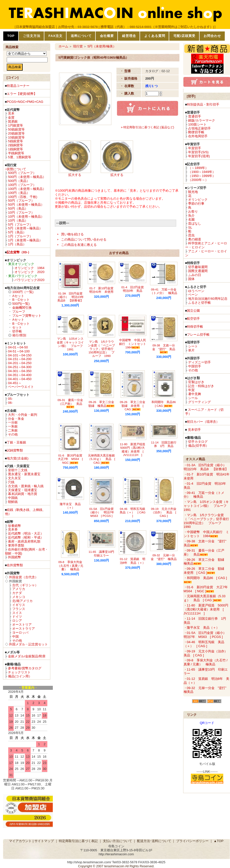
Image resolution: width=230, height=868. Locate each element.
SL (190, 227)
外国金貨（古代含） (24, 577)
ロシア (17, 621)
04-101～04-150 (20, 355)
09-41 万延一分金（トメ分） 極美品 (164, 291)
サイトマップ (44, 841)
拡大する (75, 175)
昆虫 (191, 235)
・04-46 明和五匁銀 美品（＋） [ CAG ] (204, 644)
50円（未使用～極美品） (26, 205)
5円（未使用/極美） (102, 46)
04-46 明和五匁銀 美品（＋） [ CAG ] (134, 512)
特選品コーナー (18, 86)
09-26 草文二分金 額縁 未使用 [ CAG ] (134, 406)
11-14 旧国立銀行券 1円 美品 (164, 444)
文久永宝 (14, 478)
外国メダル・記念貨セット (28, 644)
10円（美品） (18, 220)
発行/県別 (19, 335)
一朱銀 (13, 426)
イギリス (19, 605)
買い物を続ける (72, 234)
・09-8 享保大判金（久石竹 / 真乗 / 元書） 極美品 (206, 662)
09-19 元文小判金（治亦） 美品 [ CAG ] (164, 512)
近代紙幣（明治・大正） (26, 533)
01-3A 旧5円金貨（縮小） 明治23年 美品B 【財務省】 (72, 297)
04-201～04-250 (20, 363)
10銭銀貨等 (16, 137)
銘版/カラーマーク (202, 120)
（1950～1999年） (202, 176)
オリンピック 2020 (29, 272)
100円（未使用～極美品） (27, 189)
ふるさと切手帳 (199, 303)
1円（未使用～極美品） (25, 240)
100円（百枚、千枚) (23, 197)
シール (193, 398)
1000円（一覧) (23, 292)
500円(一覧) (21, 304)
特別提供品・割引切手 (203, 104)
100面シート (197, 124)
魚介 (191, 216)
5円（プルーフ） (20, 224)
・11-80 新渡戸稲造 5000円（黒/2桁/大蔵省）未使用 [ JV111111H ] (206, 609)
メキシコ (19, 597)
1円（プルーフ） (20, 236)
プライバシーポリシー (192, 841)
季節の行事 (196, 204)
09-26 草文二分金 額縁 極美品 (103, 404)
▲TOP (218, 841)
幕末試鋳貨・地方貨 (23, 494)
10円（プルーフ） (21, 213)
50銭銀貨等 (16, 129)
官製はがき (196, 382)
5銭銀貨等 (15, 141)
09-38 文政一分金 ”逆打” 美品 (164, 349)
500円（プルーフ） (22, 173)
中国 (15, 637)
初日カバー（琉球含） (203, 422)
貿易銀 (13, 121)
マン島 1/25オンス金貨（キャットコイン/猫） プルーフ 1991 (71, 344)
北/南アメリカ (22, 601)
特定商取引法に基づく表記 (78, 841)
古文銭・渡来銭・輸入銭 (26, 486)
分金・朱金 (16, 419)
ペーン (193, 295)
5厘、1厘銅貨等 (19, 157)
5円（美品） (17, 232)
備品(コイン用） (20, 676)
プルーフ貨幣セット (27, 316)
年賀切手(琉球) (199, 156)
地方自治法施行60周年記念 (208, 299)
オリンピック (198, 200)
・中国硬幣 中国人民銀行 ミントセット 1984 (206, 534)
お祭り (193, 212)
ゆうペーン (196, 291)
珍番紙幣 (14, 526)
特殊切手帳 (195, 327)
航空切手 (193, 319)
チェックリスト (19, 672)
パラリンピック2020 (29, 280)
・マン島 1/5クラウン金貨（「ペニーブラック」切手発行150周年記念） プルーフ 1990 (206, 521)
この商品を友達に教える (79, 245)
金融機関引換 (22, 308)
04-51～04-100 (19, 351)
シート (193, 346)
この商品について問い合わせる (84, 239)
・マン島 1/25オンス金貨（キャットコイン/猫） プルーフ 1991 (207, 506)
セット (17, 327)
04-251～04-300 (20, 367)
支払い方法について (117, 841)
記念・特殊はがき (201, 386)
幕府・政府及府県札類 (24, 541)
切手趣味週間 (198, 267)
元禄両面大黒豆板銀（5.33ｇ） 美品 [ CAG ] (101, 459)
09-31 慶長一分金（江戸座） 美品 (70, 403)
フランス (19, 609)
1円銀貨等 (15, 125)
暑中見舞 (195, 394)
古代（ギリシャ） (25, 585)
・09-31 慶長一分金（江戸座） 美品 (204, 552)
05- (10, 399)
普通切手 (195, 116)
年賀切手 (195, 148)
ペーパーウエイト (21, 387)
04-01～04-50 (18, 347)
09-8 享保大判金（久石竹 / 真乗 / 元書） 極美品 (70, 566)
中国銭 (13, 498)
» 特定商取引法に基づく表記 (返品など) (147, 127)
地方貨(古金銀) (18, 458)
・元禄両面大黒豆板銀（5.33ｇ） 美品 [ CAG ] (205, 598)
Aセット (18, 296)
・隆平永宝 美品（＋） (201, 628)
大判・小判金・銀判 (23, 415)
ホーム (63, 46)
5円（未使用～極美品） (25, 228)
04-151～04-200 (20, 359)
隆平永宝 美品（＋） (70, 506)
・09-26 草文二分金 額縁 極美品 (206, 562)
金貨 (11, 117)
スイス (17, 613)
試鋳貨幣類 (15, 450)
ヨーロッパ (20, 633)
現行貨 (78, 46)
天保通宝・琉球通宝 (23, 490)
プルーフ (19, 312)
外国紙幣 (14, 557)
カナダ (17, 593)
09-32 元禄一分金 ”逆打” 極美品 (164, 557)
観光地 (193, 192)
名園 (191, 219)
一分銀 (13, 422)
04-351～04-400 (20, 375)
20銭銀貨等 (16, 133)
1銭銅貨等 (15, 149)
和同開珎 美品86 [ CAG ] (165, 404)
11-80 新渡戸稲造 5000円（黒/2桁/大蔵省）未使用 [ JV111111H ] (134, 449)
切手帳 (17, 331)
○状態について (16, 169)
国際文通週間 (198, 271)
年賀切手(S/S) (198, 152)
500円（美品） (19, 181)
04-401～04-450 (20, 379)
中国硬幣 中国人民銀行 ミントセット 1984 (134, 344)
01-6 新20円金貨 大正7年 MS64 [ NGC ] (72, 459)
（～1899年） (198, 168)
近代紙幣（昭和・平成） (26, 537)
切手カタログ (198, 442)
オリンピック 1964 (29, 268)
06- (10, 403)
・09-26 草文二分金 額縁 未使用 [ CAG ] (206, 571)
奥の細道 (195, 239)
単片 (191, 350)
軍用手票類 (16, 545)
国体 (191, 279)
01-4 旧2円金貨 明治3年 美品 (134, 289)
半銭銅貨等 (16, 153)
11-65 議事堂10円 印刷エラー (103, 553)
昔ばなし (195, 223)
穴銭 (11, 482)
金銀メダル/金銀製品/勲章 (27, 656)
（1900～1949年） (202, 172)
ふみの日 (195, 275)
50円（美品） (18, 209)
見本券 (13, 529)
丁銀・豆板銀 (16, 442)
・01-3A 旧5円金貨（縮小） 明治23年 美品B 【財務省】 (207, 467)
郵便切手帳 (196, 132)
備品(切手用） (198, 446)
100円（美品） (19, 193)
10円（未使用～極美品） (26, 217)
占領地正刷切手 (199, 128)
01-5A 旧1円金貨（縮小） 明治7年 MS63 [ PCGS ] (103, 512)
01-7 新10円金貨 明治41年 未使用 (103, 290)
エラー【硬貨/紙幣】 (22, 94)
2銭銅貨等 (15, 145)
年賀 (191, 390)
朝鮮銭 (13, 502)
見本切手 (194, 430)
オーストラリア (24, 629)
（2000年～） (198, 180)
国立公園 (193, 311)
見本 (11, 113)
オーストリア (22, 625)
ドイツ (17, 617)
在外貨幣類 (15, 565)
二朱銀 (13, 430)
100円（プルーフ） (22, 185)
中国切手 (195, 366)
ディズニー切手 (199, 362)
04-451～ (15, 383)
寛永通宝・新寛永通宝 (24, 474)
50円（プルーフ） (21, 201)
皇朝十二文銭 (18, 470)
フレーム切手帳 (198, 335)
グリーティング (199, 402)
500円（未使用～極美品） (27, 177)
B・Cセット (21, 300)
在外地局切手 (198, 136)
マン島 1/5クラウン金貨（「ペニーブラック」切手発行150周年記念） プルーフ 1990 (101, 349)
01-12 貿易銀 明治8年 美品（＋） (133, 561)
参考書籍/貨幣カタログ (25, 668)
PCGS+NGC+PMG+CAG (25, 102)
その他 (13, 434)
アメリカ (19, 589)
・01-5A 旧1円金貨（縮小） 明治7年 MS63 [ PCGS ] (207, 635)
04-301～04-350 (20, 371)
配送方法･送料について (154, 841)
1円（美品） (17, 244)
